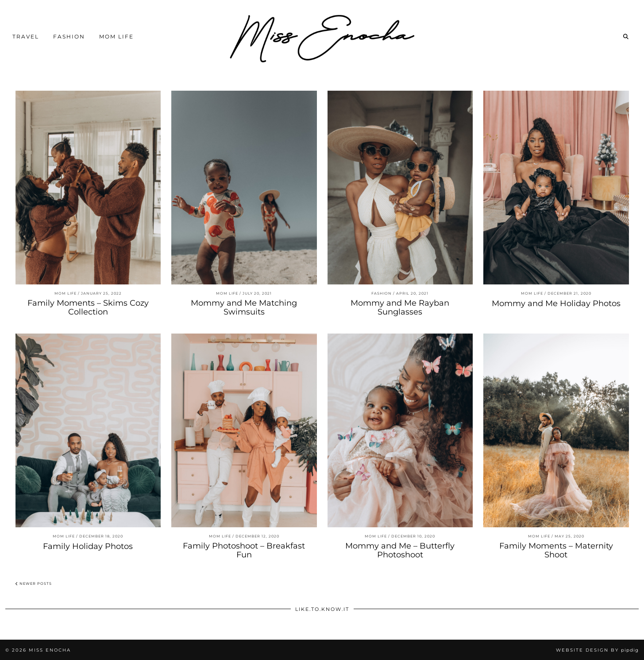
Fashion (69, 36)
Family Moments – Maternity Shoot (556, 550)
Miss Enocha (50, 650)
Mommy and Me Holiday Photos (556, 303)
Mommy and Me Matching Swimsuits (244, 307)
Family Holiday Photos (88, 546)
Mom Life (116, 36)
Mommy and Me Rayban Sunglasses (400, 307)
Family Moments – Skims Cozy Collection (88, 307)
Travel (26, 36)
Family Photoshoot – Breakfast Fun (244, 550)
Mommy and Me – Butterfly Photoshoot (400, 550)
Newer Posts (34, 583)
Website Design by (597, 650)
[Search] (626, 37)
